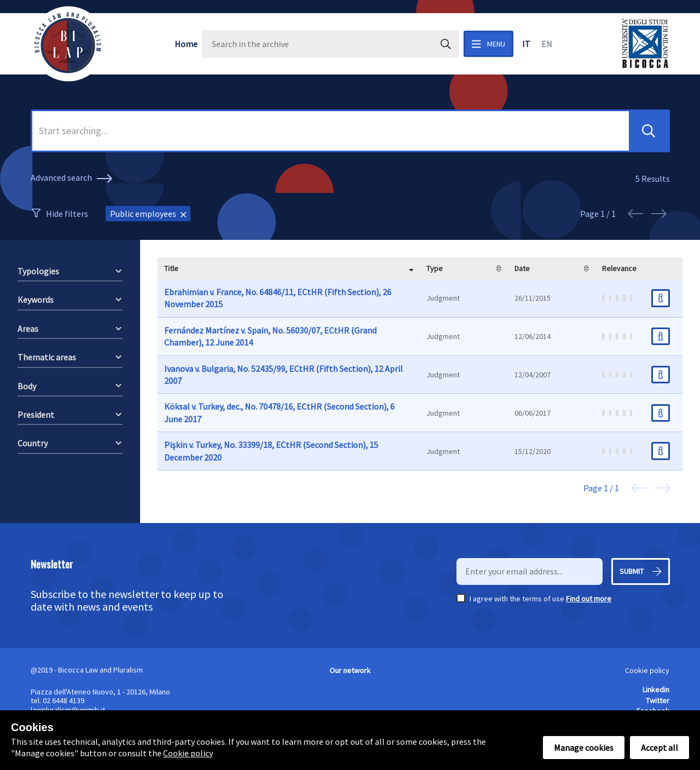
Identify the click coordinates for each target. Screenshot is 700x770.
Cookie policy (647, 670)
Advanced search (73, 179)
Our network (350, 670)
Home (186, 44)
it (526, 44)
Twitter (658, 700)
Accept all (659, 748)
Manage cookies (584, 748)
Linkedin (656, 689)
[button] (649, 131)
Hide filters (67, 214)
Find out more (589, 599)
